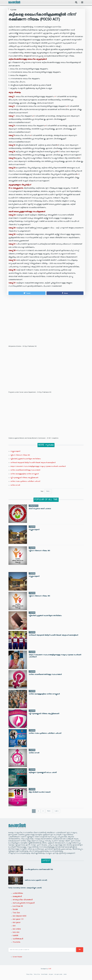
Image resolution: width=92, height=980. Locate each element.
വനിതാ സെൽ (15, 485)
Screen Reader (17, 957)
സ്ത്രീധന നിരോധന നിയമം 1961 (20, 455)
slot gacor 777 (18, 919)
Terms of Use (37, 975)
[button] (27, 293)
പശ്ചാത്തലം (18, 893)
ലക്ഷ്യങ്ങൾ (17, 897)
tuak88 (15, 936)
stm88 (65, 975)
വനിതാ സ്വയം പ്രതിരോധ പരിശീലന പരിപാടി (25, 482)
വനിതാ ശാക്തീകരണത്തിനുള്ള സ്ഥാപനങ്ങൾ (25, 470)
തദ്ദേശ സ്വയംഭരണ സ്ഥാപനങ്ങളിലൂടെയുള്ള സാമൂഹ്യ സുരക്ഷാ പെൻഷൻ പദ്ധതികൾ (38, 466)
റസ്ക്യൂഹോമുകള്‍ (15, 451)
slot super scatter (58, 975)
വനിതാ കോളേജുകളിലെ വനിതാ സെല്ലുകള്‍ (24, 474)
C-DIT (50, 969)
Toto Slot (16, 913)
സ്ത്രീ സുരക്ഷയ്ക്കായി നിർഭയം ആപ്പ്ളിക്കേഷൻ (24, 478)
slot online (17, 929)
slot (14, 926)
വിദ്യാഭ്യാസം (34, 506)
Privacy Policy (30, 975)
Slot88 (15, 910)
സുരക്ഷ (13, 10)
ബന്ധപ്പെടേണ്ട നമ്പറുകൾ (24, 903)
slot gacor (17, 923)
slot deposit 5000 (19, 916)
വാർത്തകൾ (18, 939)
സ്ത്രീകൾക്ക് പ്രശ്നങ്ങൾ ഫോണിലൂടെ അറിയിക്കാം (26, 459)
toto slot (16, 932)
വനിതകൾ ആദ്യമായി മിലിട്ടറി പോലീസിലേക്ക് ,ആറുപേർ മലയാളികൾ (33, 463)
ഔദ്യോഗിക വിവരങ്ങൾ (23, 900)
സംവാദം (16, 942)
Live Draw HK (18, 906)
